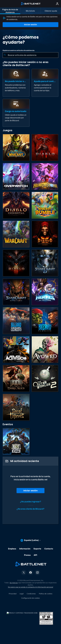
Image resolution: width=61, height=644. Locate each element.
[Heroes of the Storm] (45, 292)
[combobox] (31, 55)
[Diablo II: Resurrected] (45, 234)
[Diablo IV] (45, 148)
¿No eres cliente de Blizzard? (31, 509)
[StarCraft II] (45, 263)
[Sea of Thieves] (16, 407)
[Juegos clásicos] (45, 321)
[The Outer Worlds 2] (45, 378)
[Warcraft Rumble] (45, 205)
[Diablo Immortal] (16, 205)
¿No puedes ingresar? (31, 502)
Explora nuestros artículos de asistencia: (19, 50)
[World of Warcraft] (16, 148)
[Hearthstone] (45, 176)
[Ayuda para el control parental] (45, 83)
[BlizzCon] (16, 442)
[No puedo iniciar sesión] (16, 83)
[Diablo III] (16, 263)
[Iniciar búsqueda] (5, 55)
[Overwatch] (16, 176)
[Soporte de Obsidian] (45, 350)
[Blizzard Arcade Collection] (16, 321)
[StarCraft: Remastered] (16, 292)
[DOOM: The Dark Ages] (16, 378)
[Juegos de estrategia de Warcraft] (16, 234)
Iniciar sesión (31, 25)
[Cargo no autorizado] (16, 113)
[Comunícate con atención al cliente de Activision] (16, 350)
